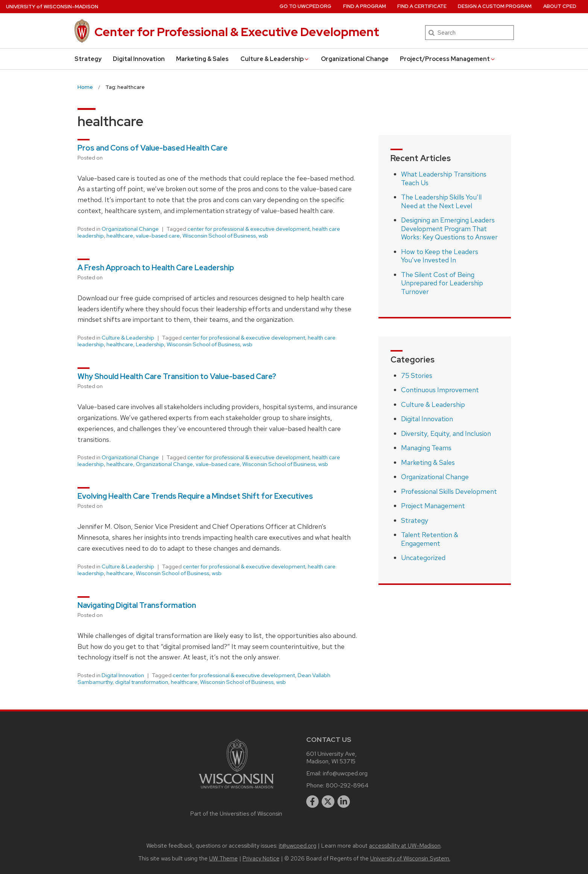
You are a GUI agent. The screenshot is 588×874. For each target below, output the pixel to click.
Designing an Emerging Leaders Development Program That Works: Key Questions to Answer (449, 228)
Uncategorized (423, 558)
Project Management (433, 506)
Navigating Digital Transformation (137, 605)
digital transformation (142, 682)
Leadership (150, 344)
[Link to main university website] (236, 790)
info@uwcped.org (345, 773)
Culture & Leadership (275, 59)
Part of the (236, 814)
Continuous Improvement (440, 390)
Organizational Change (355, 59)
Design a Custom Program (495, 6)
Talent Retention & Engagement (430, 539)
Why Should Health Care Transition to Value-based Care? (178, 376)
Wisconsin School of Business (219, 236)
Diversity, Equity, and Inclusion (446, 433)
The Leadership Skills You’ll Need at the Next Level (441, 201)
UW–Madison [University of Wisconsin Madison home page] (52, 7)
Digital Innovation (139, 59)
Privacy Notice (261, 859)
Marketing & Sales (202, 59)
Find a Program (365, 6)
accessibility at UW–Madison (405, 846)
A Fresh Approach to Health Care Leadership (156, 268)
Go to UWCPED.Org (305, 6)
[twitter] (328, 802)
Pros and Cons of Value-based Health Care (153, 148)
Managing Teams (426, 448)
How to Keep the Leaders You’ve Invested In (440, 256)
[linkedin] (344, 802)
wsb (263, 236)
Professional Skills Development (449, 491)
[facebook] (313, 802)
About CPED (560, 6)
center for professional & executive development (248, 229)
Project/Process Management (448, 59)
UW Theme (223, 859)
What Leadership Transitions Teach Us (444, 178)
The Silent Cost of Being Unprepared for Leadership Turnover (442, 283)
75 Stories (417, 375)
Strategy (88, 59)
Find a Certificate (422, 6)
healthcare (120, 236)
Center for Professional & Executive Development (237, 32)
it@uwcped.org (298, 846)
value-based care (158, 236)
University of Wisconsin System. (410, 859)
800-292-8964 (347, 785)
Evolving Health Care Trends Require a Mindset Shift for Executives (196, 496)
